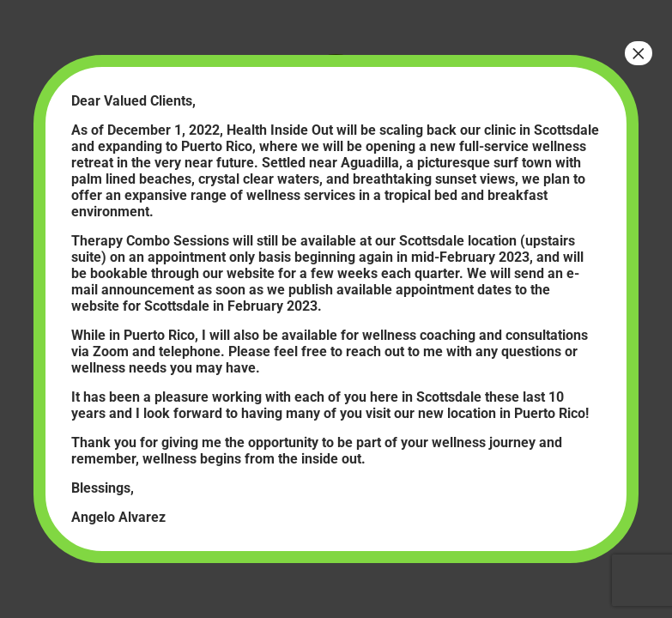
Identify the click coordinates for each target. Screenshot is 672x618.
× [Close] (639, 53)
